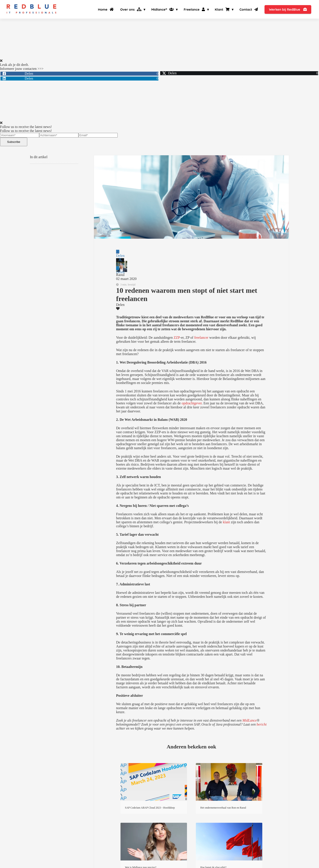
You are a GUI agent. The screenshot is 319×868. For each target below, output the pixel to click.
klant (226, 522)
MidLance (250, 720)
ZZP (176, 338)
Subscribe (14, 142)
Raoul (120, 275)
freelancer (201, 338)
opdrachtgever (191, 403)
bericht (262, 724)
